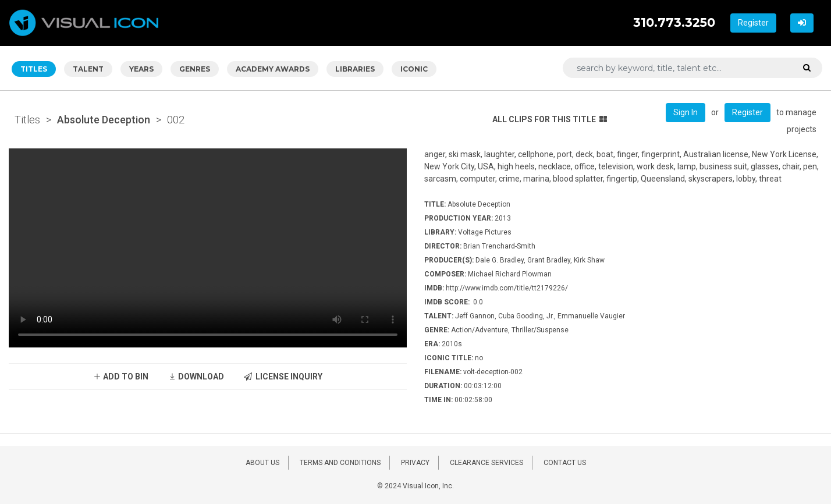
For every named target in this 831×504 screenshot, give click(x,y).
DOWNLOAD (196, 377)
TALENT (88, 69)
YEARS (141, 69)
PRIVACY (415, 463)
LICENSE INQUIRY (283, 377)
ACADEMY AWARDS (273, 69)
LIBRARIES (355, 69)
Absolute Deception (104, 120)
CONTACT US (565, 463)
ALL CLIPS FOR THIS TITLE (550, 119)
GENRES (195, 69)
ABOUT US (262, 463)
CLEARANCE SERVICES (486, 463)
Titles (27, 120)
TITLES (34, 69)
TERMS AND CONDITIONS (340, 463)
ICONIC (414, 69)
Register (753, 23)
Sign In (686, 112)
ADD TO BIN (121, 377)
